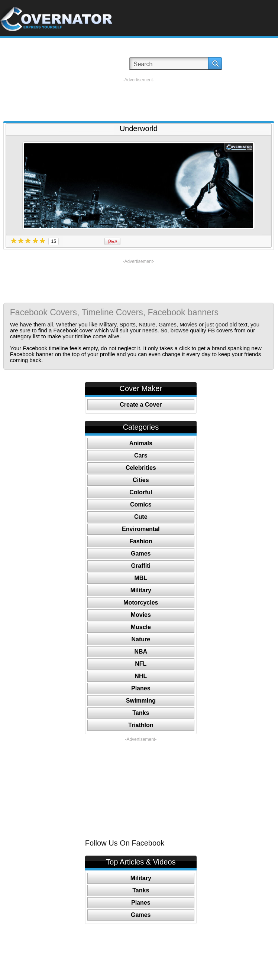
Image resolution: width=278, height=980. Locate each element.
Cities (141, 480)
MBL (141, 578)
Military (141, 590)
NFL (141, 664)
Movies (141, 615)
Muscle (141, 627)
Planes (141, 688)
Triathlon (141, 725)
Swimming (141, 701)
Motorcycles (141, 603)
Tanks (141, 713)
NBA (141, 652)
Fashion (141, 541)
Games (141, 554)
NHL (141, 676)
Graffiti (141, 566)
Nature (141, 639)
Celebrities (141, 468)
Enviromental (141, 529)
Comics (141, 504)
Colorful (141, 492)
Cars (141, 455)
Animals (141, 443)
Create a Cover (141, 405)
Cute (141, 517)
